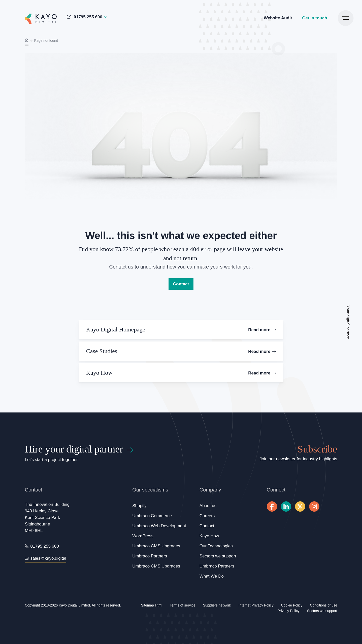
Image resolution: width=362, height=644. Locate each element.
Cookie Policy (292, 605)
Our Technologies (216, 546)
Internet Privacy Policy (256, 605)
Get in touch (315, 18)
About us (208, 506)
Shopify (139, 506)
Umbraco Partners (150, 556)
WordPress (143, 536)
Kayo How (209, 536)
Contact (181, 284)
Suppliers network (217, 605)
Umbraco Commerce (152, 516)
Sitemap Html (152, 605)
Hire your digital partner (74, 449)
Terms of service (183, 605)
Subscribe (317, 449)
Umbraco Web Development (159, 526)
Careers (207, 516)
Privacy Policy (289, 611)
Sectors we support (218, 556)
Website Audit (278, 18)
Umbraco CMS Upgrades (156, 546)
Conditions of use (323, 605)
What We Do (212, 576)
